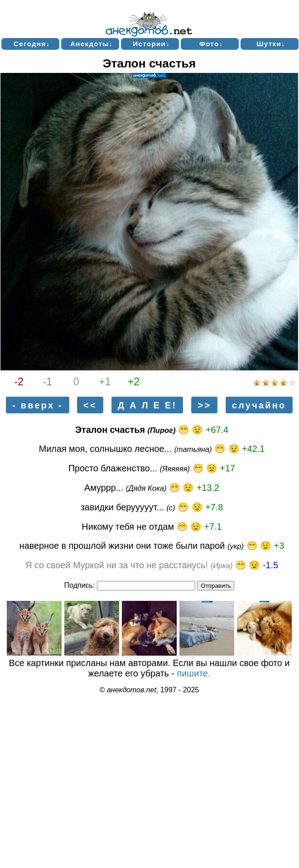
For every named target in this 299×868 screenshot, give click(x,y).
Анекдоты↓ (92, 44)
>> (205, 405)
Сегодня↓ (32, 44)
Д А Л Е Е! (147, 405)
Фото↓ (211, 44)
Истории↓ (151, 44)
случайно (259, 405)
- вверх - (38, 405)
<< (90, 405)
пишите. (194, 673)
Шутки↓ (271, 44)
